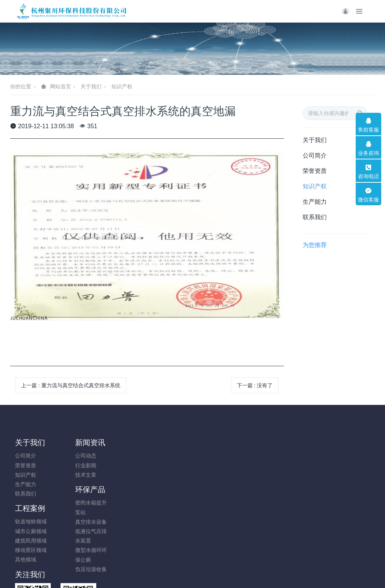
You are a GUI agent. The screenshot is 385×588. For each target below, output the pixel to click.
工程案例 (167, 443)
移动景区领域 (168, 484)
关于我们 (91, 86)
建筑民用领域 (168, 475)
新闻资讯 (76, 443)
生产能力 (315, 202)
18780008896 (316, 460)
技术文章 (71, 475)
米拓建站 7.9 (205, 572)
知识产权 (122, 86)
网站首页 (61, 86)
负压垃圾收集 (122, 522)
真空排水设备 (122, 475)
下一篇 (255, 385)
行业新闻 (71, 465)
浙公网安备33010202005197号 (192, 553)
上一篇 (71, 385)
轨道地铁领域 (168, 456)
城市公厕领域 (168, 465)
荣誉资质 (315, 171)
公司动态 (71, 456)
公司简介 (315, 155)
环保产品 (121, 443)
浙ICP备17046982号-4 (192, 562)
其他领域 (162, 494)
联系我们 (315, 217)
